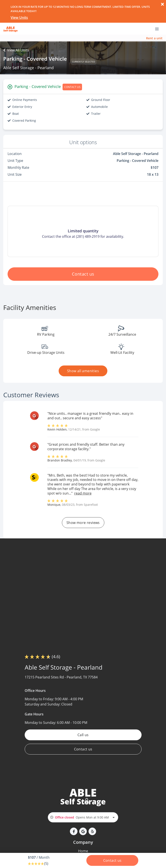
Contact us (83, 274)
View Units (19, 18)
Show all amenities (83, 371)
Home (83, 851)
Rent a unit (154, 38)
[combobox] (83, 817)
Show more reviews (83, 523)
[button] (74, 831)
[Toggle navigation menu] (159, 29)
